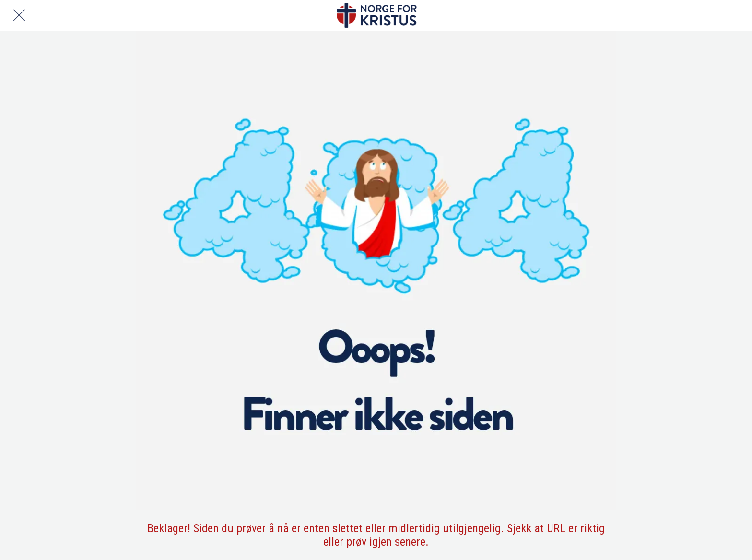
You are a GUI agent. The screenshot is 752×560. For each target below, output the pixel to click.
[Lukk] (19, 15)
